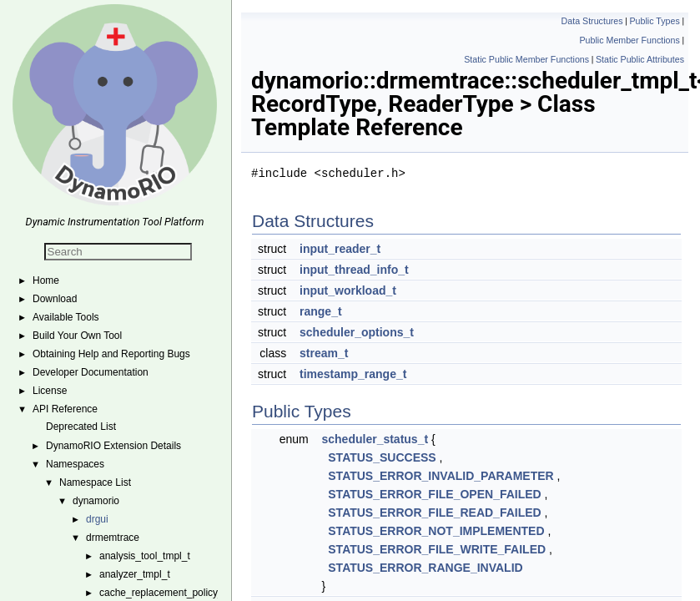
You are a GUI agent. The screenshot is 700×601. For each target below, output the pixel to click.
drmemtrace (113, 538)
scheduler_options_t (357, 332)
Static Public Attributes (640, 59)
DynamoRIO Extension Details (113, 446)
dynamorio (96, 501)
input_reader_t (340, 249)
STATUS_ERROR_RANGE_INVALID (425, 568)
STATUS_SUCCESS (382, 457)
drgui (97, 519)
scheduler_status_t (375, 439)
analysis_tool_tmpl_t (145, 556)
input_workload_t (348, 290)
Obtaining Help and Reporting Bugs (111, 354)
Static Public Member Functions (526, 59)
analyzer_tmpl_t (135, 574)
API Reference (65, 409)
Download (55, 299)
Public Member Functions (630, 40)
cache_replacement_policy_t (163, 593)
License (50, 391)
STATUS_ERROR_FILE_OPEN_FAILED (434, 494)
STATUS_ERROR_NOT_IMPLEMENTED (436, 531)
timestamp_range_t (353, 374)
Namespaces (75, 464)
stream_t (324, 353)
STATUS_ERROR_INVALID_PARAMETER (441, 476)
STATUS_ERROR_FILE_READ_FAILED (434, 513)
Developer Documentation (91, 372)
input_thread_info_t (354, 270)
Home (46, 280)
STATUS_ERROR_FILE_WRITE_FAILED (437, 549)
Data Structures (592, 21)
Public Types (655, 21)
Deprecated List (81, 427)
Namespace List (95, 482)
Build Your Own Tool (77, 336)
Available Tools (66, 317)
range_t (321, 311)
